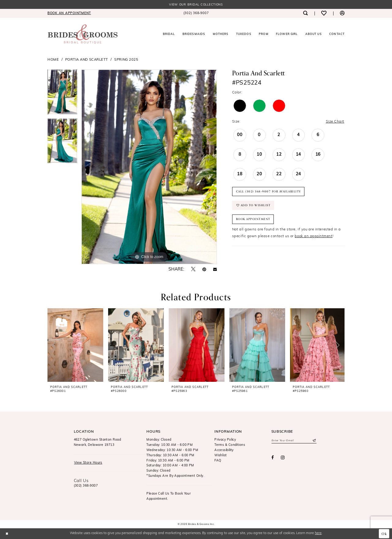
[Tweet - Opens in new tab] (193, 269)
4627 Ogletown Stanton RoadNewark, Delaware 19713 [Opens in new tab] (98, 442)
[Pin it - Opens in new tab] (204, 270)
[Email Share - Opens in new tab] (215, 270)
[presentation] (75, 345)
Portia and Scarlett (87, 60)
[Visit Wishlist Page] (324, 13)
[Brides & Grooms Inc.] (83, 34)
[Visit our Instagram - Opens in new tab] (283, 458)
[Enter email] (294, 441)
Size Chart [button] (335, 122)
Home (53, 60)
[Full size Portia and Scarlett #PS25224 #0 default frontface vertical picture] (149, 167)
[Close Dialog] (7, 533)
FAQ (218, 461)
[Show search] (305, 13)
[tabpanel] (62, 94)
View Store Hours (88, 463)
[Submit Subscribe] (314, 441)
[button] (342, 13)
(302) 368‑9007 (86, 486)
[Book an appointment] (69, 13)
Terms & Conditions (230, 445)
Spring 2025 (126, 60)
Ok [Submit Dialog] (384, 533)
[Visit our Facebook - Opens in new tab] (273, 458)
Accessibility (224, 450)
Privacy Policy (225, 440)
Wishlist (221, 455)
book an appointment (313, 236)
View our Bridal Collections (196, 5)
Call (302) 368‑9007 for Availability (269, 192)
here (318, 533)
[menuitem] (69, 13)
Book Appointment (253, 219)
